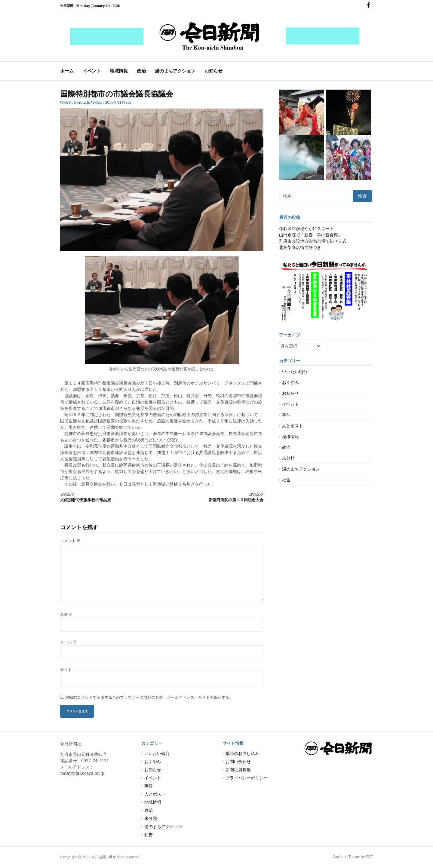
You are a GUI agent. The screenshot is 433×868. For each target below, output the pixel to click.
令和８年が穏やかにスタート (306, 229)
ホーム (67, 71)
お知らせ (213, 71)
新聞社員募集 (238, 770)
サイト (66, 670)
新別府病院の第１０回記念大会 (218, 497)
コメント (70, 541)
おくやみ (290, 382)
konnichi (82, 102)
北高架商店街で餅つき (300, 247)
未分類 (288, 458)
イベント (92, 71)
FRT (369, 857)
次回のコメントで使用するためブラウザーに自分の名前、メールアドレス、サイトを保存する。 (149, 697)
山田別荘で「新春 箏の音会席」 (311, 235)
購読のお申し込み (242, 753)
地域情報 (119, 71)
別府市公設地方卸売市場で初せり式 (313, 241)
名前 (66, 614)
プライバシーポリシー (247, 778)
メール (68, 642)
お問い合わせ (238, 762)
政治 (141, 71)
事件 (286, 415)
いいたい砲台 (295, 372)
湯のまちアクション (175, 71)
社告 (286, 480)
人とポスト (293, 426)
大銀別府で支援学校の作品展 (106, 497)
